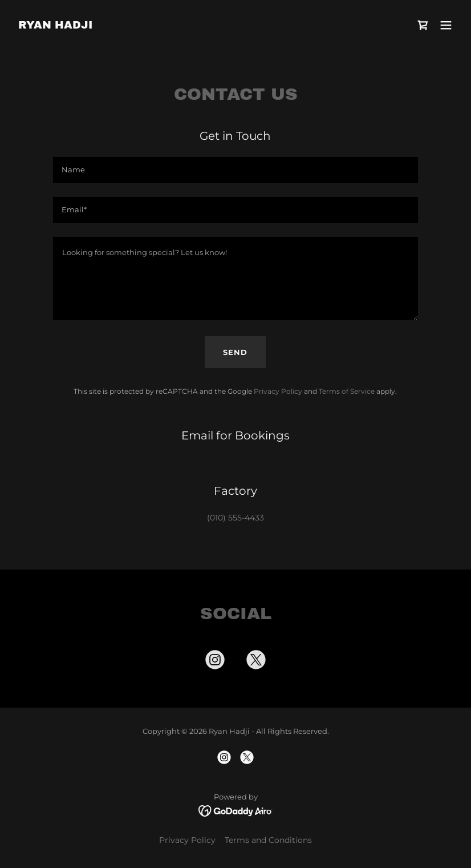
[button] (446, 25)
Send (235, 352)
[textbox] (235, 170)
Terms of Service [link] (347, 391)
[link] (55, 26)
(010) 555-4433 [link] (235, 518)
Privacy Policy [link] (278, 391)
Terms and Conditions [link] (268, 840)
